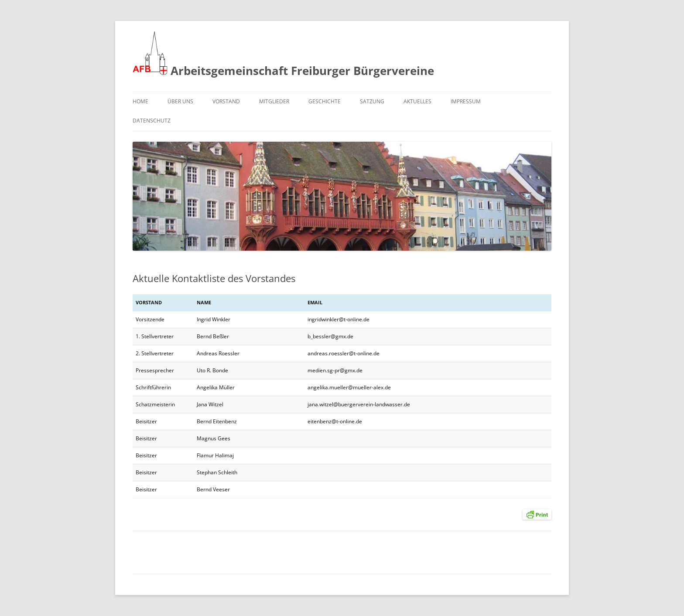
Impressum (466, 101)
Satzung (372, 101)
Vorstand (226, 101)
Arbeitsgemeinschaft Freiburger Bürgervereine (283, 55)
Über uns (180, 101)
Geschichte (325, 101)
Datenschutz (152, 121)
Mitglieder (274, 101)
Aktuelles (417, 101)
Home (140, 101)
